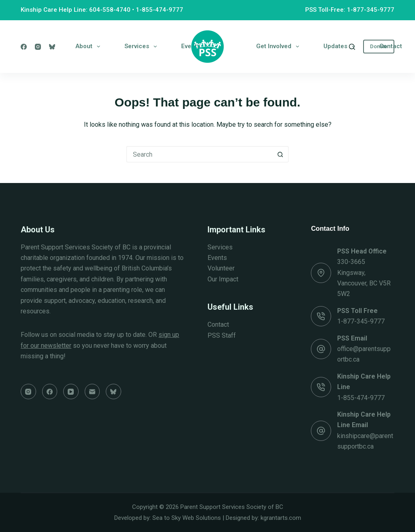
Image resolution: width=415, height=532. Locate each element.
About (89, 47)
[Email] (92, 392)
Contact (391, 46)
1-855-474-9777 (159, 10)
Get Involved (279, 47)
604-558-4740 (110, 10)
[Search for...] (199, 154)
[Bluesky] (52, 47)
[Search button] (280, 154)
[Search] (352, 47)
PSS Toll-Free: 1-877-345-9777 (350, 10)
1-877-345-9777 (361, 321)
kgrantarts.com (281, 518)
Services (142, 47)
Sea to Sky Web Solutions (187, 518)
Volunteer (221, 268)
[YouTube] (71, 392)
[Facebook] (24, 47)
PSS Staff (222, 335)
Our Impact (223, 279)
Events (217, 258)
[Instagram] (38, 47)
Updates (341, 47)
